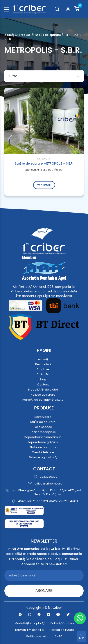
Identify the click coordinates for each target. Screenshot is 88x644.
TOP (81, 637)
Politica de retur (38, 637)
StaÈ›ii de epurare (48, 35)
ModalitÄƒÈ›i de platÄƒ (43, 390)
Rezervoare (43, 417)
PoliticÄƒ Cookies (62, 623)
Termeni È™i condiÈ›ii (29, 630)
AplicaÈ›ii (43, 374)
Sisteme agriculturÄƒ (43, 457)
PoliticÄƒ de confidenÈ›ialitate (43, 400)
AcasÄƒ (9, 35)
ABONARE (44, 591)
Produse (25, 35)
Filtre (44, 76)
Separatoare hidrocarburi (43, 437)
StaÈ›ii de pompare (43, 447)
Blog (43, 379)
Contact (43, 384)
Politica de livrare (43, 395)
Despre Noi (43, 364)
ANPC (59, 637)
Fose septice (43, 427)
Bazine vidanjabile (43, 432)
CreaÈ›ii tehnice (43, 452)
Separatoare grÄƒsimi (43, 442)
